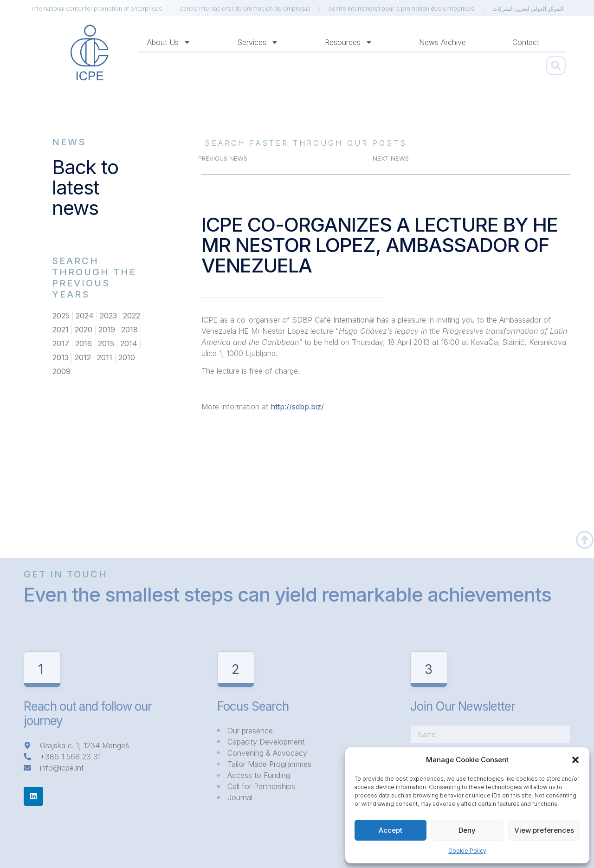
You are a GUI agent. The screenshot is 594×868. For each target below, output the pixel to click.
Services (258, 42)
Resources (349, 42)
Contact (526, 42)
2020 (84, 330)
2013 (61, 358)
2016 (84, 344)
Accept (391, 830)
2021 (61, 330)
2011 (105, 358)
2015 (106, 344)
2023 (108, 316)
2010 (127, 358)
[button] (575, 760)
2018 (129, 330)
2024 (85, 316)
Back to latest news (85, 187)
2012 (83, 358)
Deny (467, 830)
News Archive (442, 42)
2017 (61, 344)
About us (169, 42)
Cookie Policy (467, 851)
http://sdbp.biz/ (297, 407)
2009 (61, 372)
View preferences (544, 830)
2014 (129, 344)
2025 (61, 316)
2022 (132, 316)
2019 (107, 330)
